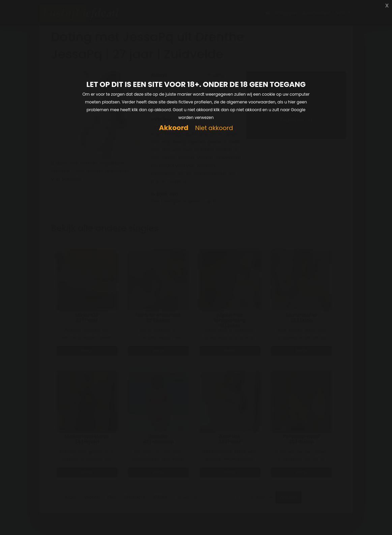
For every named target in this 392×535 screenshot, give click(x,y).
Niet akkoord (214, 128)
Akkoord (174, 128)
